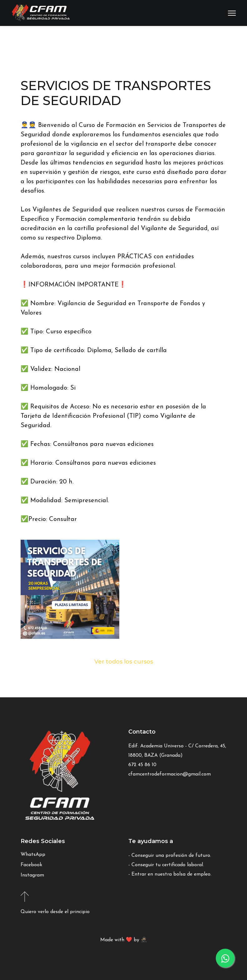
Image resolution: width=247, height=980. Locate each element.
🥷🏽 (144, 940)
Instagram (32, 875)
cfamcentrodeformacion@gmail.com (170, 774)
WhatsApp (33, 855)
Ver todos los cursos (124, 662)
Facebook (31, 865)
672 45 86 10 (142, 765)
